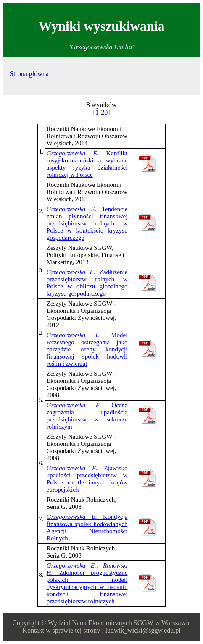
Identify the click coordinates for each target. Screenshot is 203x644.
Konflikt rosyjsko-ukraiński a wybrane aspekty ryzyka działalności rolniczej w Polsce (87, 164)
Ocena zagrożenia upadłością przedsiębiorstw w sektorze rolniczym (87, 416)
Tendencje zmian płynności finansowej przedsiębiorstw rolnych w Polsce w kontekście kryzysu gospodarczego (87, 223)
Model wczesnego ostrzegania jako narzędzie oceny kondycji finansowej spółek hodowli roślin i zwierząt (87, 349)
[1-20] (102, 112)
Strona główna (29, 74)
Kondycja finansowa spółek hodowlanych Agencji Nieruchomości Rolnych (87, 528)
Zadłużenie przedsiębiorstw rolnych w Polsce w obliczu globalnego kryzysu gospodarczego (87, 283)
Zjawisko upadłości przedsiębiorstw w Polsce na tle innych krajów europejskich (87, 479)
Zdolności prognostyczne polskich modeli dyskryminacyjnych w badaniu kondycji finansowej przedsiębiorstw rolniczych (87, 583)
